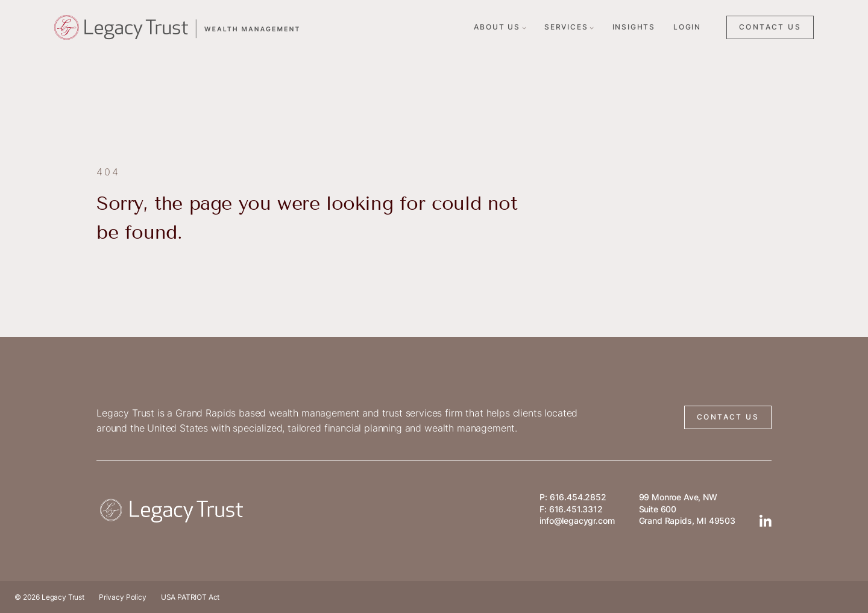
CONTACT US (770, 27)
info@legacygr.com (577, 520)
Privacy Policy (123, 597)
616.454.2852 (578, 497)
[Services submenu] (592, 27)
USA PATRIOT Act (190, 597)
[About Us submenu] (524, 27)
